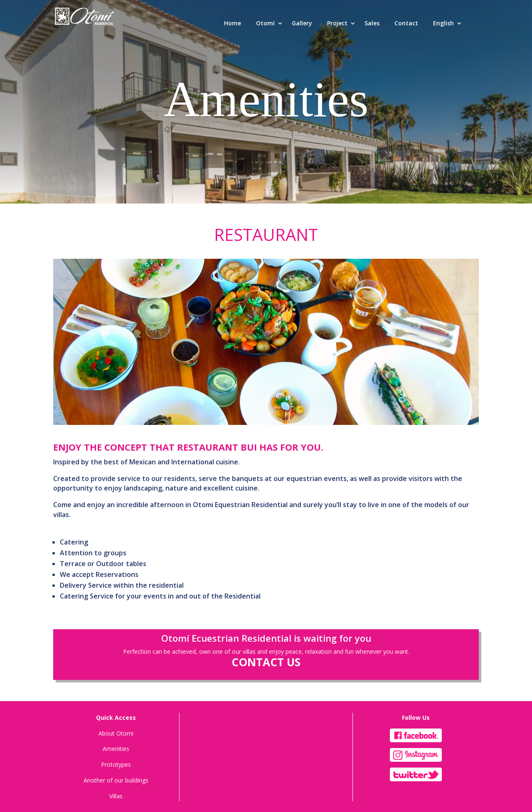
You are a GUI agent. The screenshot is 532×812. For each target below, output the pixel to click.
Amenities (116, 749)
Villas (116, 796)
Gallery (302, 23)
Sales (372, 23)
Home (233, 23)
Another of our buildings (116, 780)
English (443, 23)
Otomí (265, 23)
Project (337, 23)
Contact (406, 23)
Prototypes (116, 764)
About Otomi (116, 733)
